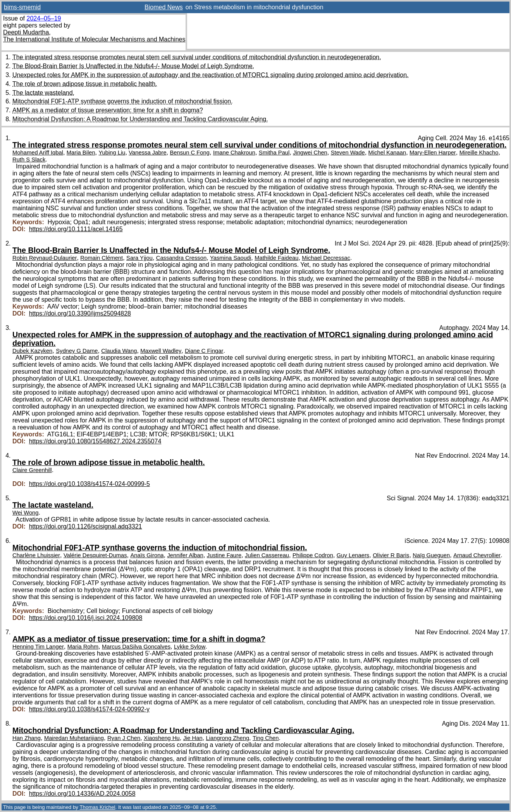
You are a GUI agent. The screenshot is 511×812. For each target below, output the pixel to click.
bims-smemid (22, 7)
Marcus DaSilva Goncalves (136, 647)
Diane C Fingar (204, 351)
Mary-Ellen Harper (433, 153)
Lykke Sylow (190, 647)
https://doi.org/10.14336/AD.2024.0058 (82, 794)
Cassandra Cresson (181, 258)
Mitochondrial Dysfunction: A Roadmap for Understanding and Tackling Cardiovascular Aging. (140, 119)
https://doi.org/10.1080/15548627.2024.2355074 (95, 441)
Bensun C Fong (190, 153)
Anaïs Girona (147, 555)
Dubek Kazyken (32, 351)
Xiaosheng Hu (162, 738)
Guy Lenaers (353, 555)
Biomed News (164, 7)
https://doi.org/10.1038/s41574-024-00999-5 (89, 484)
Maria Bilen (81, 153)
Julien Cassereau (267, 555)
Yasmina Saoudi (231, 258)
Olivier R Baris (391, 555)
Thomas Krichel (97, 807)
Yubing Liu (112, 153)
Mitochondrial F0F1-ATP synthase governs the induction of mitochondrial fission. (123, 101)
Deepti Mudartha (26, 32)
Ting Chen (266, 738)
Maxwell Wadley (161, 351)
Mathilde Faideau (276, 258)
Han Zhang (27, 738)
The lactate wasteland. (43, 93)
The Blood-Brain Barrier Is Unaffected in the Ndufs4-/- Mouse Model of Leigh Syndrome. (133, 66)
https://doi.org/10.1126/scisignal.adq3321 (86, 526)
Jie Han (193, 738)
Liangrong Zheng (228, 738)
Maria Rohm (83, 647)
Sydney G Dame (77, 351)
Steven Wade (348, 153)
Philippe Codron (313, 555)
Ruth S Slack (29, 160)
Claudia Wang (119, 351)
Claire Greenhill (32, 470)
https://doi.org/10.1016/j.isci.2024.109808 (86, 618)
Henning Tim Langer (38, 647)
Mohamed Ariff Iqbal (38, 153)
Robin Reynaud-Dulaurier (45, 258)
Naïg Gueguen (431, 555)
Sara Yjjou (139, 258)
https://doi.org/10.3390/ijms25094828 (80, 313)
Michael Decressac (326, 258)
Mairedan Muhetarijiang (74, 738)
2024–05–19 (44, 18)
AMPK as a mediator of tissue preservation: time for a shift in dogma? (108, 110)
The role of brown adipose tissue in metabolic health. (85, 84)
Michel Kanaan (387, 153)
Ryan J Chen (124, 738)
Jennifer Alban (185, 555)
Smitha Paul (274, 153)
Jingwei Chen (310, 153)
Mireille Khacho (479, 153)
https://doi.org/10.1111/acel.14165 (76, 229)
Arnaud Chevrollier (477, 555)
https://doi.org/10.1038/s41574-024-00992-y (89, 709)
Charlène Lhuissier (36, 555)
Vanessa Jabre (147, 153)
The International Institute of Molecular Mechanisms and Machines (94, 39)
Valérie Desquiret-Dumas (95, 555)
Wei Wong (26, 513)
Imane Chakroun (234, 153)
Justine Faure (224, 555)
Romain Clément (102, 258)
